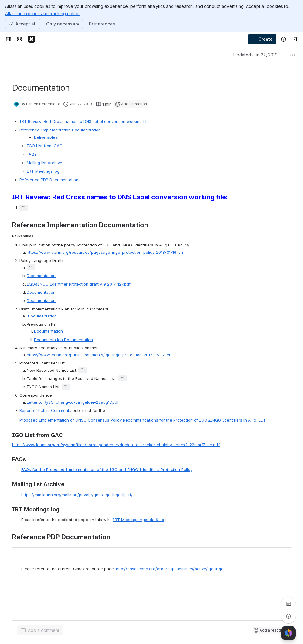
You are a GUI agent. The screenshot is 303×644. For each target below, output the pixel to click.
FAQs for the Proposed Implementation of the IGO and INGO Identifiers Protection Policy (107, 469)
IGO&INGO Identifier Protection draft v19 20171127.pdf (79, 284)
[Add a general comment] (40, 630)
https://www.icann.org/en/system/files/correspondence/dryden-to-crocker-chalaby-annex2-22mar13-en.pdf (116, 445)
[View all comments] (288, 604)
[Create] (262, 39)
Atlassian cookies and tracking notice (42, 13)
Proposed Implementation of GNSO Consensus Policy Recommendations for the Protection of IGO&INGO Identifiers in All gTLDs (143, 420)
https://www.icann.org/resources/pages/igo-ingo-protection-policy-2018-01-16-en (105, 252)
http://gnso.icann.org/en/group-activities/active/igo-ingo (170, 569)
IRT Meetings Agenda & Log (140, 520)
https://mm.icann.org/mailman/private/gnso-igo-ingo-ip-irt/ (77, 495)
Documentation (41, 276)
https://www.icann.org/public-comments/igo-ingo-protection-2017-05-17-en (99, 355)
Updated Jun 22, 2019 (255, 55)
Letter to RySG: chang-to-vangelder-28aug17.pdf (73, 402)
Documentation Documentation (63, 340)
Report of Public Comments (45, 410)
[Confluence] (32, 39)
